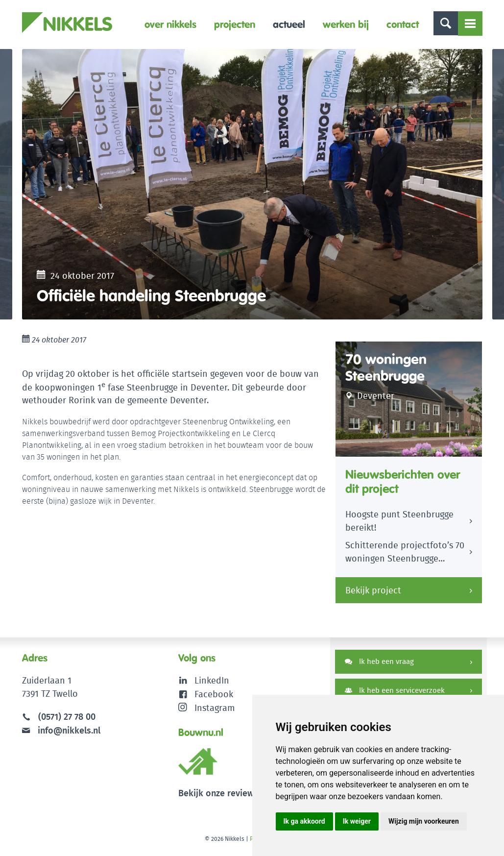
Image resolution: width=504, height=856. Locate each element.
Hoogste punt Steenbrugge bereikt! (399, 526)
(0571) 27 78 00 (67, 721)
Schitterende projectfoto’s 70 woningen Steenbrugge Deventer (405, 559)
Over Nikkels (170, 24)
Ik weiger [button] (357, 821)
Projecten (235, 24)
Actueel (289, 24)
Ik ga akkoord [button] (304, 821)
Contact (403, 24)
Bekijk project (373, 595)
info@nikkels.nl (61, 735)
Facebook (214, 698)
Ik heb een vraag (379, 666)
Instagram (206, 712)
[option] (252, 187)
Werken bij (346, 24)
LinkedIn (212, 685)
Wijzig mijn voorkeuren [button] (424, 821)
